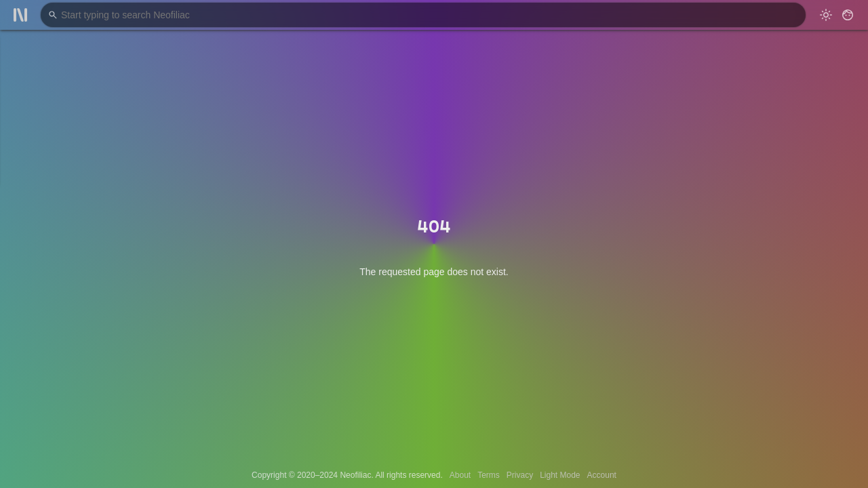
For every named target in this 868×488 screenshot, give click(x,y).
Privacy (520, 475)
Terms (489, 475)
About (460, 475)
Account (602, 475)
